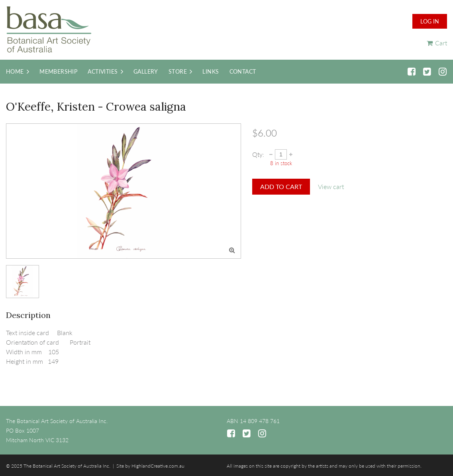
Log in (430, 21)
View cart (331, 186)
